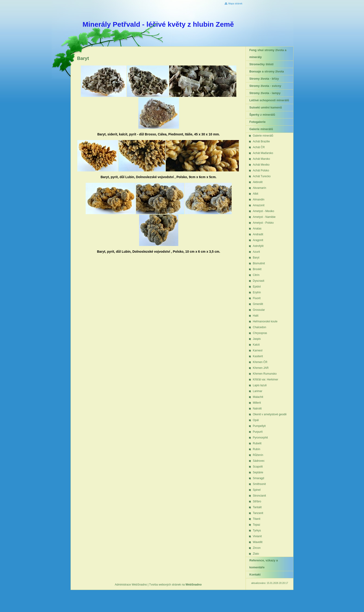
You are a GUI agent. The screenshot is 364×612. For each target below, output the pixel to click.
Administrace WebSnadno (131, 585)
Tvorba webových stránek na (175, 585)
